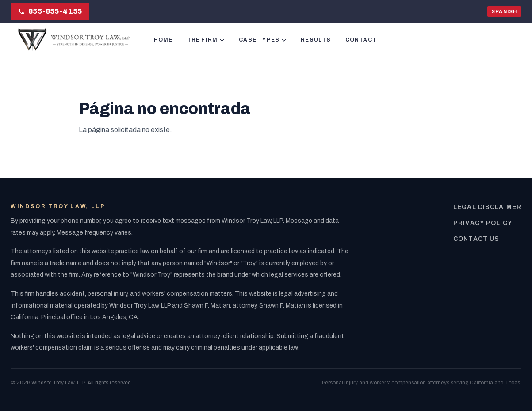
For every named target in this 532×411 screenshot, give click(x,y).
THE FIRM (206, 40)
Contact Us (476, 239)
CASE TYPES (263, 40)
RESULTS (316, 40)
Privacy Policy (483, 223)
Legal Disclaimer (487, 207)
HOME (163, 40)
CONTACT (361, 40)
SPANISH (504, 11)
